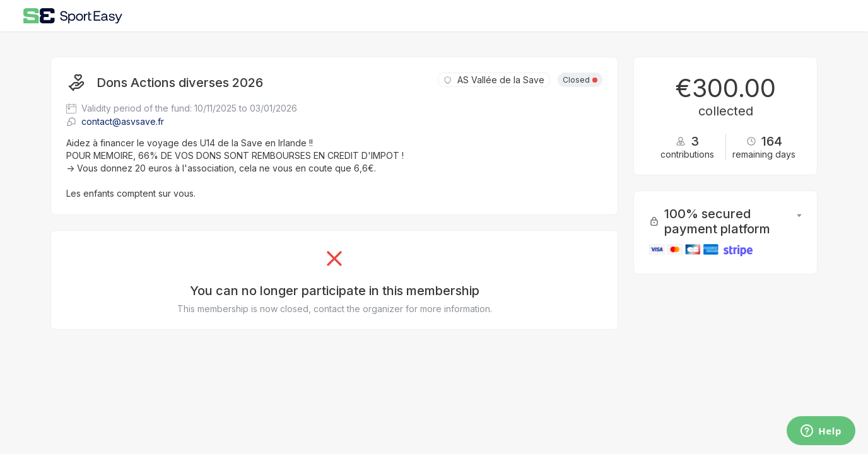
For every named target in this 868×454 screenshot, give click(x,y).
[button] (799, 221)
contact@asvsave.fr (115, 121)
